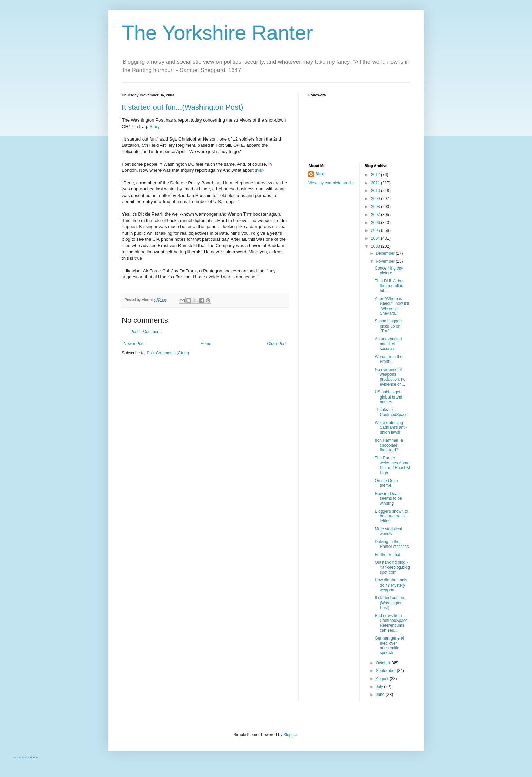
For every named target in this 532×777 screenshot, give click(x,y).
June (381, 695)
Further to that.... (390, 555)
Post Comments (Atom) (168, 353)
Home (206, 344)
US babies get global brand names (388, 397)
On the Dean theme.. (386, 483)
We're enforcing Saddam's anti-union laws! (391, 428)
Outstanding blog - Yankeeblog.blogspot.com (392, 567)
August (383, 679)
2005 (376, 230)
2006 (376, 223)
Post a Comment (145, 332)
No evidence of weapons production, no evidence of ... (390, 377)
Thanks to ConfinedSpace (391, 412)
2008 (376, 207)
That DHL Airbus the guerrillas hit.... (389, 286)
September (386, 671)
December (386, 253)
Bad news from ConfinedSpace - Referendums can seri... (392, 623)
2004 (376, 238)
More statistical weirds (388, 531)
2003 (376, 246)
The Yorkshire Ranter (217, 33)
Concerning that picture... (389, 271)
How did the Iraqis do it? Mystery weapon (391, 585)
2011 (376, 183)
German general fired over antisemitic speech (389, 645)
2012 (376, 175)
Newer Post (134, 344)
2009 (376, 199)
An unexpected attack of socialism (388, 344)
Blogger (290, 735)
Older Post (277, 344)
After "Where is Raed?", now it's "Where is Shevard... (392, 306)
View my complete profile (331, 183)
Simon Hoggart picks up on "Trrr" (388, 326)
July (380, 687)
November (386, 261)
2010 (376, 191)
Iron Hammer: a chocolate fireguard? (389, 445)
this (258, 170)
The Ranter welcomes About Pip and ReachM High (392, 465)
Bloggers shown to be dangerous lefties (391, 516)
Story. (155, 126)
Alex (319, 174)
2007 (376, 215)
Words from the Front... (388, 359)
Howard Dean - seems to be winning (388, 498)
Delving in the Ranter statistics (392, 544)
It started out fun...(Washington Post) (182, 107)
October (383, 663)
